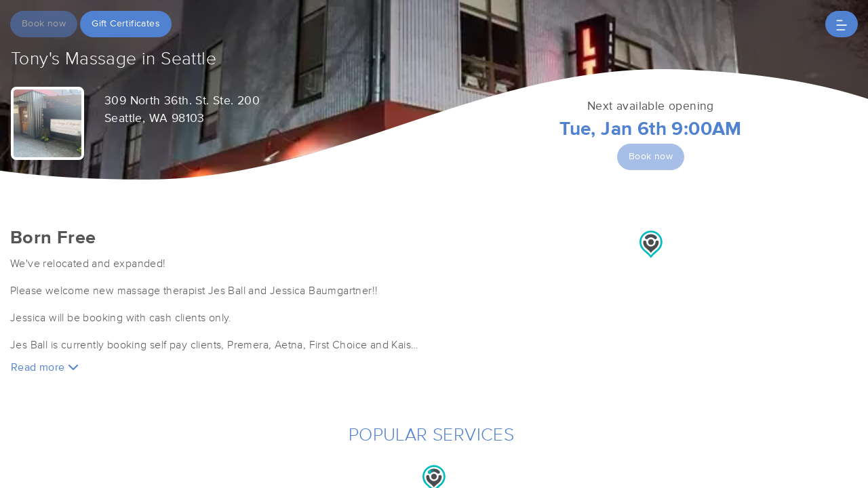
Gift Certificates (126, 24)
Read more (45, 367)
